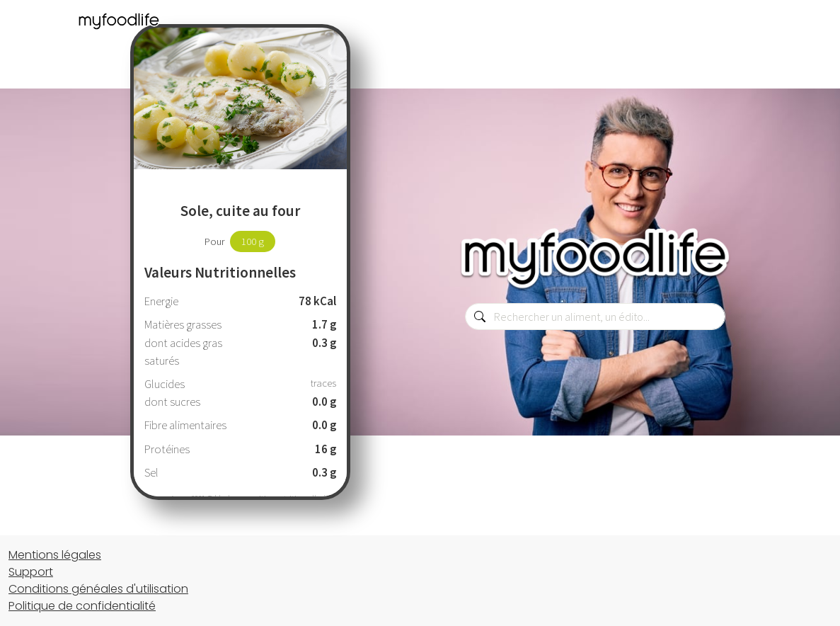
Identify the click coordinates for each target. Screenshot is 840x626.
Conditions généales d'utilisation (98, 589)
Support (31, 572)
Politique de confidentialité (82, 606)
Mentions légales (55, 555)
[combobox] (595, 317)
